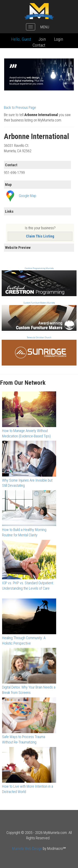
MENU (45, 27)
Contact (39, 45)
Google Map (28, 196)
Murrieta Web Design (27, 848)
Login (59, 39)
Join (42, 39)
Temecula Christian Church (39, 338)
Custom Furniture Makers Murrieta (39, 303)
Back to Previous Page (20, 107)
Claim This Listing (40, 236)
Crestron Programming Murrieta (39, 268)
